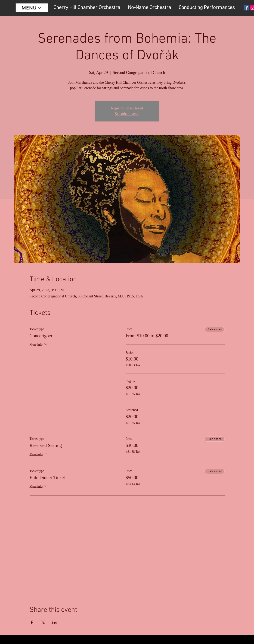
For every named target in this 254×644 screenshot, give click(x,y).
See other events (127, 114)
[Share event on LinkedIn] (54, 622)
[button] (32, 8)
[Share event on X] (43, 622)
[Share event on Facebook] (32, 622)
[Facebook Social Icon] (246, 8)
